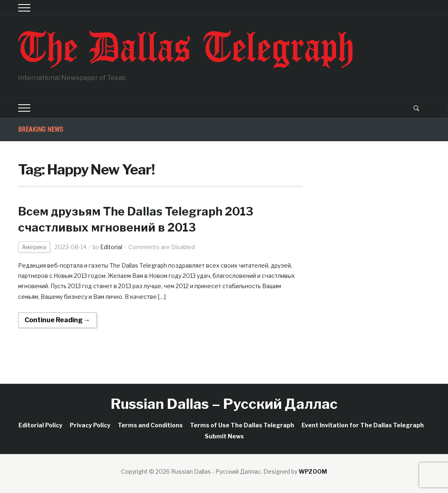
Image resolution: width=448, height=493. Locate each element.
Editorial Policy (40, 425)
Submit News (224, 436)
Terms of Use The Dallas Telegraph (242, 425)
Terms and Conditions (150, 425)
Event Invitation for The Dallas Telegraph (363, 425)
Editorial (111, 247)
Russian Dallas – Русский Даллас (224, 404)
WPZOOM (313, 471)
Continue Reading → (57, 320)
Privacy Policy (90, 425)
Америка (34, 247)
